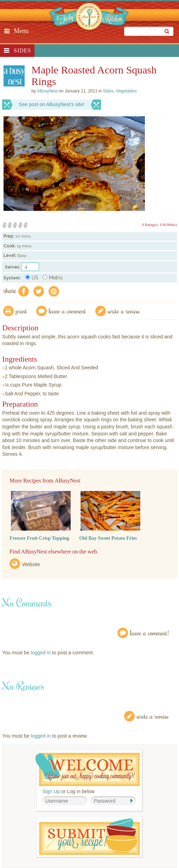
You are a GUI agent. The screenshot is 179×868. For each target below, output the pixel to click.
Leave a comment (68, 311)
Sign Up (51, 791)
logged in (41, 653)
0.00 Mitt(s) (168, 225)
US (32, 278)
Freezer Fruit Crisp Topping (39, 538)
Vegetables (126, 91)
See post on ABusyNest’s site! (52, 104)
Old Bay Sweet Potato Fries (108, 538)
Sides (22, 50)
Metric (53, 278)
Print (21, 311)
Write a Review (153, 716)
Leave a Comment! (149, 633)
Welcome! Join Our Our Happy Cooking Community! (88, 769)
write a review (124, 311)
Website (31, 564)
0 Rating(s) (150, 225)
